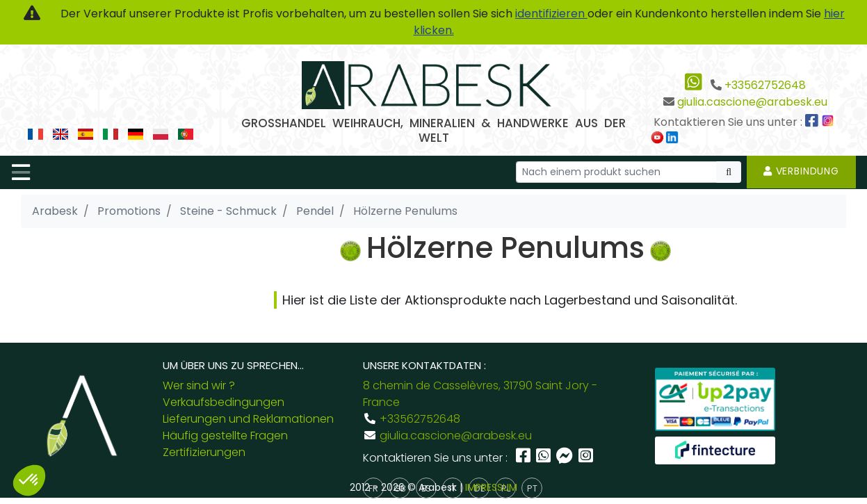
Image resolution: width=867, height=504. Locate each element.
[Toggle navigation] (21, 172)
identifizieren (551, 14)
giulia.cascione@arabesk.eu (752, 102)
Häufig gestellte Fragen (225, 436)
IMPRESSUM (491, 487)
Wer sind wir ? (199, 385)
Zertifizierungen (204, 452)
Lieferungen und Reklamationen (248, 419)
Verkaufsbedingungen (224, 402)
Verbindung (801, 171)
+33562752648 (765, 85)
